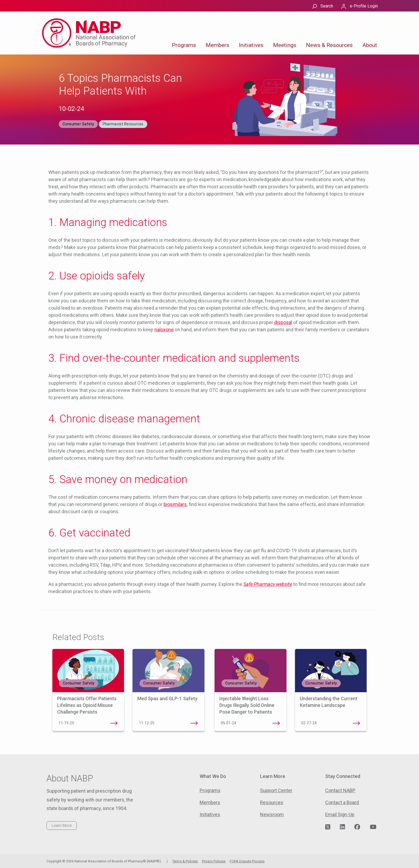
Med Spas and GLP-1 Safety (167, 698)
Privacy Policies (214, 861)
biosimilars (175, 504)
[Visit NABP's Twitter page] (328, 827)
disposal (283, 322)
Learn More (62, 826)
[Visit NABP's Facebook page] (357, 827)
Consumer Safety (78, 124)
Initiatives (251, 45)
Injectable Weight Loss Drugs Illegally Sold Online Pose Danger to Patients (247, 705)
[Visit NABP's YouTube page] (373, 827)
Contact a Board (342, 802)
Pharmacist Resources (123, 124)
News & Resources (329, 45)
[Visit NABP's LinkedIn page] (342, 827)
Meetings (285, 45)
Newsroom (272, 814)
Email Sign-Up (340, 814)
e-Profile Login (364, 6)
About (370, 45)
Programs (184, 45)
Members (218, 45)
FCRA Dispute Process (247, 861)
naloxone (164, 330)
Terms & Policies (185, 861)
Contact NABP (340, 790)
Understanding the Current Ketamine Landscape (356, 723)
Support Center (276, 790)
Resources (272, 802)
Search (327, 6)
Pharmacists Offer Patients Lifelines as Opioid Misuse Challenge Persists (87, 705)
